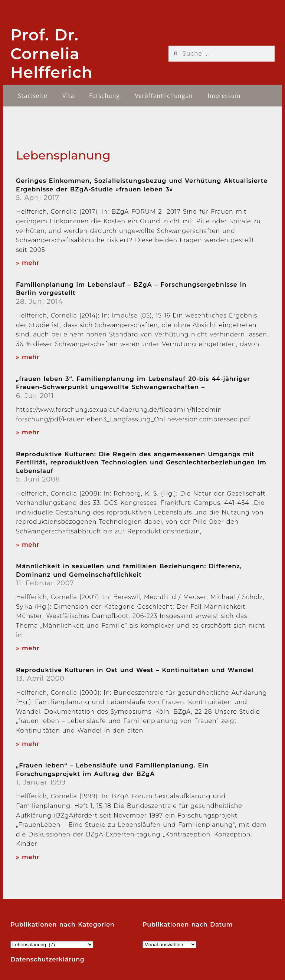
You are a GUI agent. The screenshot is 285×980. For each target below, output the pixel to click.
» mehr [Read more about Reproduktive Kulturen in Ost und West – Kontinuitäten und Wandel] (28, 744)
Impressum (224, 96)
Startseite (33, 96)
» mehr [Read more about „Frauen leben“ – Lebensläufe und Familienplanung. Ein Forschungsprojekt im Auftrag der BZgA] (28, 857)
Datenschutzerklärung (47, 959)
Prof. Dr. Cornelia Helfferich (52, 54)
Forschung (104, 96)
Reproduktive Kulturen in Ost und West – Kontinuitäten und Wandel (135, 670)
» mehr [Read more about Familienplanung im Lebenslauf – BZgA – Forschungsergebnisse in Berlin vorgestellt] (28, 357)
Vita (68, 96)
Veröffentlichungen (164, 96)
